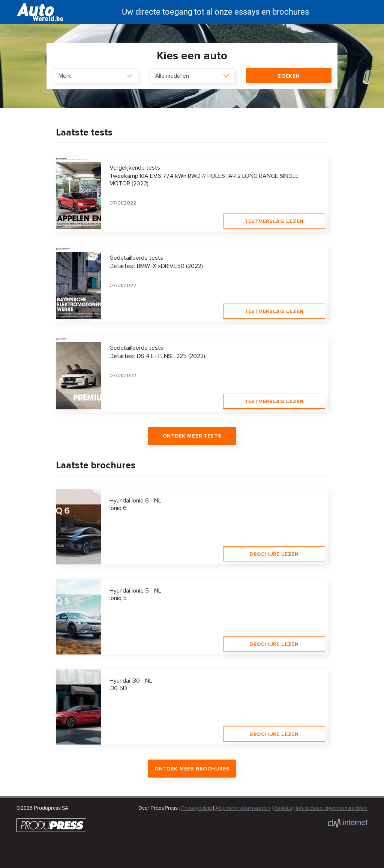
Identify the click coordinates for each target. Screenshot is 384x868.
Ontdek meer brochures (192, 769)
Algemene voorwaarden (243, 808)
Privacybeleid (196, 808)
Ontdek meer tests (192, 436)
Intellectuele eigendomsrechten (331, 808)
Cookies (283, 808)
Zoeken (289, 76)
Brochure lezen (274, 554)
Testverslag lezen (274, 221)
